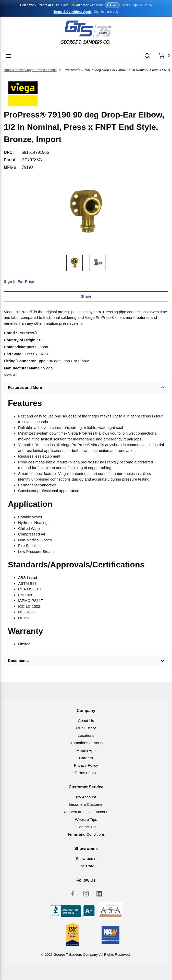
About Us (86, 721)
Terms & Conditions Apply (73, 12)
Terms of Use (86, 773)
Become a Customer (86, 804)
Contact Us (86, 827)
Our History (86, 728)
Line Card (86, 866)
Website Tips (86, 819)
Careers (86, 758)
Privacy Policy (86, 765)
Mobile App (86, 750)
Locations (86, 735)
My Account (86, 797)
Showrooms (86, 859)
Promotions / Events (86, 743)
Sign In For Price (19, 281)
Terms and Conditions (86, 834)
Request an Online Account (86, 812)
